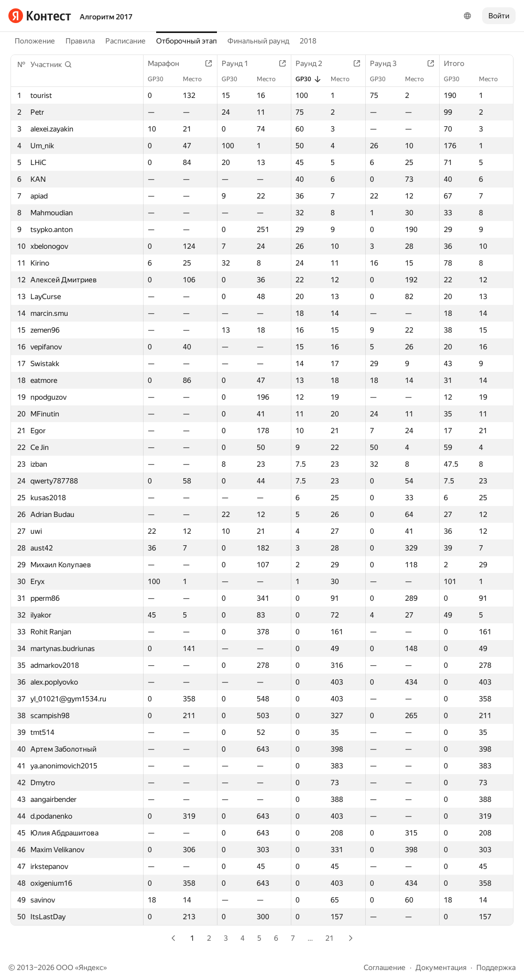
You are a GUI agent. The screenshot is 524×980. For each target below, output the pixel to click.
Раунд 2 (314, 63)
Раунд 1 (240, 63)
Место (198, 79)
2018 (308, 41)
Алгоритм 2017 (106, 17)
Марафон (169, 63)
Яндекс (91, 967)
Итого (459, 63)
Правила (80, 41)
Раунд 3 (389, 63)
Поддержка (496, 967)
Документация (441, 967)
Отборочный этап (187, 41)
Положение (35, 41)
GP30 (161, 79)
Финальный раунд (258, 41)
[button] (51, 64)
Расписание (125, 41)
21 (330, 938)
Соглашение (385, 967)
